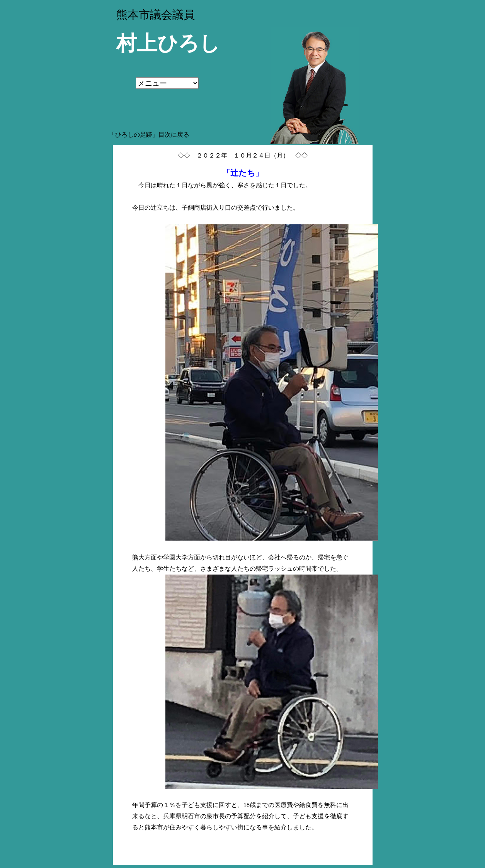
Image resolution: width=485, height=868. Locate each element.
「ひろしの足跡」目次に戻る (149, 135)
